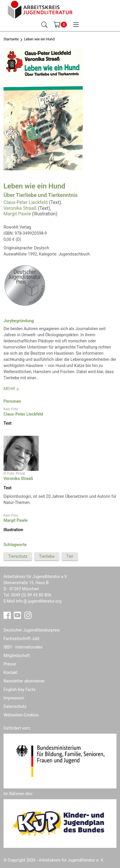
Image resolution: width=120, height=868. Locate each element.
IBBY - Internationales (23, 647)
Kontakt (11, 673)
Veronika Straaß (20, 208)
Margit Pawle (17, 214)
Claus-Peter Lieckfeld (26, 202)
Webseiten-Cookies (21, 715)
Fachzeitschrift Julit (22, 639)
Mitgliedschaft (17, 656)
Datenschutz (15, 706)
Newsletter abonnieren (24, 681)
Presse (10, 664)
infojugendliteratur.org (39, 601)
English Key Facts (20, 689)
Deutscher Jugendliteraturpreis (32, 630)
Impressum (14, 698)
